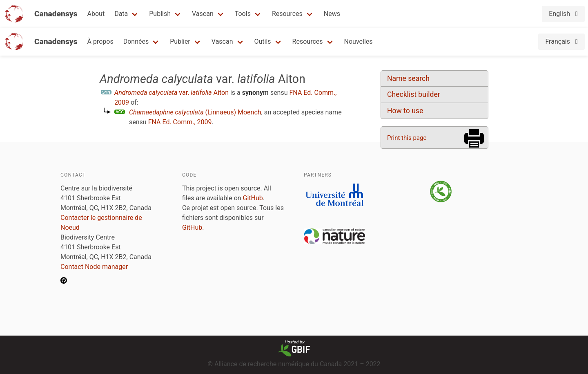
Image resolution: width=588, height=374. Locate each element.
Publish (160, 14)
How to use (405, 111)
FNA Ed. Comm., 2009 (180, 122)
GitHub (253, 198)
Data (121, 14)
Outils (263, 41)
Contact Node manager (94, 267)
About (96, 14)
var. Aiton (171, 93)
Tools (243, 14)
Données (136, 41)
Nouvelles (359, 41)
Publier (180, 41)
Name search (408, 78)
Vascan (203, 14)
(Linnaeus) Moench (195, 112)
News (332, 14)
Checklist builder (414, 94)
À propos (100, 41)
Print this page (407, 138)
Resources (287, 14)
